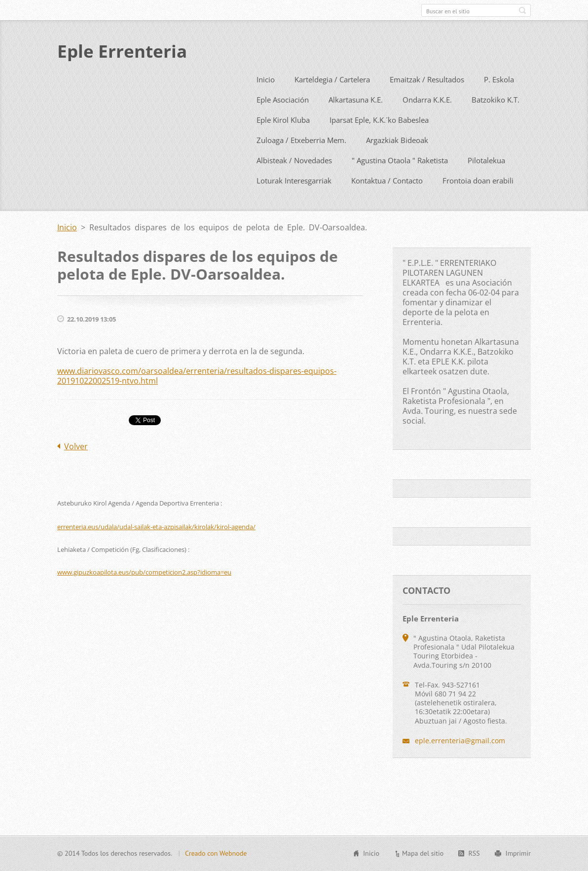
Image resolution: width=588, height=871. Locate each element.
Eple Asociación (283, 120)
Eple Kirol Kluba (283, 141)
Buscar (522, 10)
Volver (76, 467)
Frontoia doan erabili (478, 201)
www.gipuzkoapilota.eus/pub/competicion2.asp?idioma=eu (144, 593)
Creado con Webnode (216, 859)
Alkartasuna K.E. (356, 120)
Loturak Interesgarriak (294, 201)
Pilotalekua (486, 181)
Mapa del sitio (423, 859)
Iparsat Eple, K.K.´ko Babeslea (379, 141)
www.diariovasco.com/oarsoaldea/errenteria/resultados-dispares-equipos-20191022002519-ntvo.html (197, 397)
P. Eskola (499, 100)
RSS (474, 859)
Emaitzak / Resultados (427, 100)
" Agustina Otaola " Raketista (400, 181)
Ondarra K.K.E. (427, 120)
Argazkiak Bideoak (397, 161)
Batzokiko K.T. (496, 120)
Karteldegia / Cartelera (332, 100)
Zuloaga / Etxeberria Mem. (301, 161)
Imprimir (518, 859)
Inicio (266, 100)
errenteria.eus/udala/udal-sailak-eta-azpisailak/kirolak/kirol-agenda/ (156, 547)
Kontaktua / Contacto (387, 201)
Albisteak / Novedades (294, 181)
